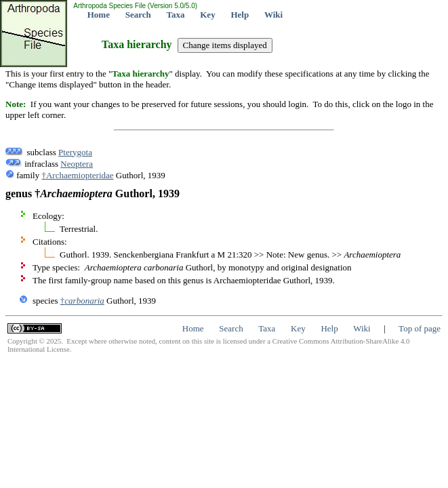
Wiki (273, 15)
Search (138, 15)
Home (99, 15)
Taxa (176, 15)
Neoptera (77, 164)
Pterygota (75, 152)
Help (240, 15)
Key (207, 15)
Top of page (420, 328)
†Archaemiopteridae (77, 175)
